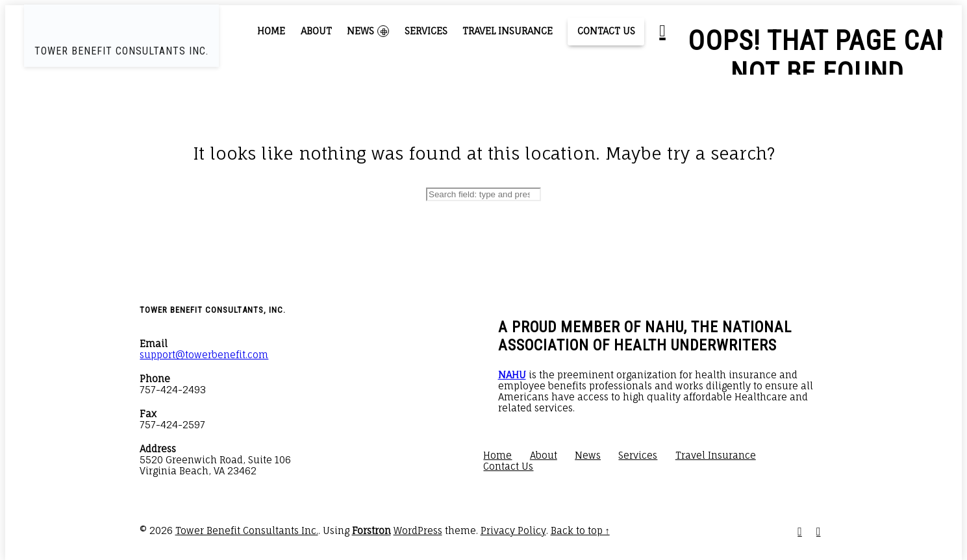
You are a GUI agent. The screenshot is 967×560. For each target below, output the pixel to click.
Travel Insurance (508, 31)
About (316, 31)
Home (271, 31)
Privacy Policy (513, 530)
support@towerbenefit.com (204, 355)
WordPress (418, 530)
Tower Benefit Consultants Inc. (247, 530)
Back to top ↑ (580, 530)
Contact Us (606, 31)
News (368, 31)
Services (426, 31)
